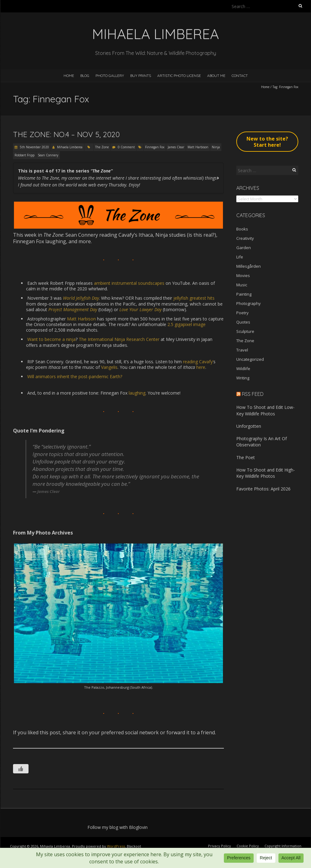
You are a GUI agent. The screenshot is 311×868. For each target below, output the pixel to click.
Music (242, 285)
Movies (243, 275)
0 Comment (126, 147)
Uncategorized (250, 359)
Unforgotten (249, 426)
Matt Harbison (198, 147)
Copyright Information (283, 846)
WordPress (116, 846)
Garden (244, 248)
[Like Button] (21, 769)
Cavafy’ (206, 362)
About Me (216, 76)
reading (190, 362)
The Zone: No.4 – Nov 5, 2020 (66, 134)
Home (69, 76)
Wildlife (243, 369)
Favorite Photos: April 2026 (263, 489)
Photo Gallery (110, 76)
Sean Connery (48, 155)
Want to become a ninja (51, 339)
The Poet (246, 457)
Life (240, 257)
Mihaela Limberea (70, 147)
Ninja (216, 147)
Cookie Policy (248, 846)
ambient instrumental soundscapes (129, 283)
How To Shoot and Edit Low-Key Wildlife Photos (265, 410)
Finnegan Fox (155, 147)
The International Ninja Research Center (119, 339)
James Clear (176, 147)
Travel (242, 350)
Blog (85, 76)
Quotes (243, 322)
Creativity (245, 238)
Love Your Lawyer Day (140, 309)
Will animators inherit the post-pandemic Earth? (75, 376)
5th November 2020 (34, 147)
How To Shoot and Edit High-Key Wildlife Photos (266, 473)
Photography (249, 303)
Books (242, 229)
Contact (240, 76)
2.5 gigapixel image (187, 324)
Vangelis (109, 367)
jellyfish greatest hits (194, 298)
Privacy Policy (220, 846)
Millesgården (249, 266)
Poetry (242, 313)
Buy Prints (141, 76)
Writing (243, 378)
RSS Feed (253, 394)
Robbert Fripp (24, 155)
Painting (244, 294)
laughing (136, 393)
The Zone (102, 147)
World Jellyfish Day (81, 298)
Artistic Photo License (179, 76)
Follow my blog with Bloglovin (118, 827)
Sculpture (245, 331)
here (201, 367)
